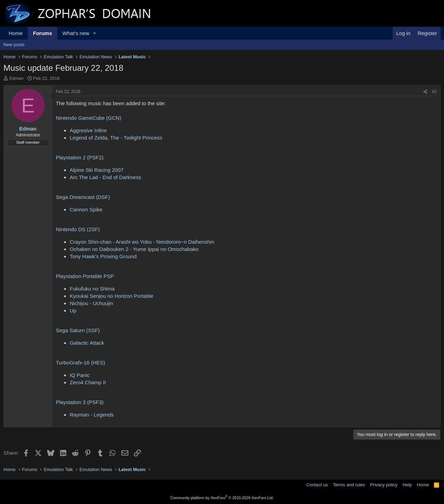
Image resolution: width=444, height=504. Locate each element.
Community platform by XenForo (222, 498)
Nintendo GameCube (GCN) (88, 118)
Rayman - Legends (92, 415)
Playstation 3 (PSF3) (80, 402)
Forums (42, 33)
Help (407, 485)
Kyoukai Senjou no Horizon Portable (112, 296)
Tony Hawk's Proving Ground (103, 256)
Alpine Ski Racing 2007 (97, 170)
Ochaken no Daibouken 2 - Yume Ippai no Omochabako (134, 249)
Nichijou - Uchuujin (91, 303)
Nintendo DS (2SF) (78, 229)
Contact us (317, 485)
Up (73, 310)
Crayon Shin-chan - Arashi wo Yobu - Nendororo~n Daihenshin (142, 242)
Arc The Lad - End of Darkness (105, 177)
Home (16, 33)
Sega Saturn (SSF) (78, 330)
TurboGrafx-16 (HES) (80, 363)
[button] (95, 33)
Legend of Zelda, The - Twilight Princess (116, 138)
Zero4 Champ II (88, 382)
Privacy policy (384, 485)
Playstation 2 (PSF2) (80, 157)
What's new (76, 33)
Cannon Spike (86, 209)
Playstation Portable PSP (85, 276)
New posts (14, 45)
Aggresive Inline (88, 130)
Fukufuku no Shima (92, 289)
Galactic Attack (87, 343)
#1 (434, 92)
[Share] (425, 92)
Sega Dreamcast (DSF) (83, 197)
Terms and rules (349, 485)
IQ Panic (80, 375)
